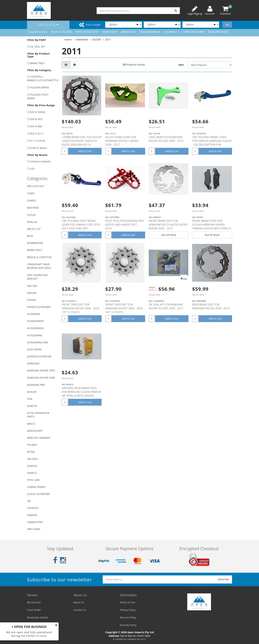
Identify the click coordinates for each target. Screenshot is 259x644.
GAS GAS (32, 286)
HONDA (32, 300)
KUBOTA (32, 406)
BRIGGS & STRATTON (39, 257)
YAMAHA (32, 515)
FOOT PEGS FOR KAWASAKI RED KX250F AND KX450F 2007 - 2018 (125, 225)
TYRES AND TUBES (194, 32)
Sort (181, 65)
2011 (108, 40)
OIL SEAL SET (37, 47)
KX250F (97, 40)
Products (48, 25)
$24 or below (38, 112)
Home (68, 40)
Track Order (34, 610)
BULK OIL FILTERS (61, 32)
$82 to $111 (37, 133)
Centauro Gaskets (40, 161)
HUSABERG (34, 314)
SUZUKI (31, 215)
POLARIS (32, 445)
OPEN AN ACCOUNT (87, 32)
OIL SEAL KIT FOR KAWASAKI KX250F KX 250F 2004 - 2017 (166, 306)
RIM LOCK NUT (36, 186)
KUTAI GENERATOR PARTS (38, 415)
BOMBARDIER (35, 243)
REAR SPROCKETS (218, 32)
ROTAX (31, 452)
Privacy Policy (128, 610)
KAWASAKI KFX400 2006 (41, 378)
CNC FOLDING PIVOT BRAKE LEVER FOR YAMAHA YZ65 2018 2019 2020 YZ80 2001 (81, 225)
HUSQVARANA (35, 328)
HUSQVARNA (35, 335)
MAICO (31, 424)
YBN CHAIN (34, 529)
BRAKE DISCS (110, 32)
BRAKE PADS (129, 32)
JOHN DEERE (34, 349)
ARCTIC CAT (34, 229)
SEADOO (32, 466)
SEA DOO (32, 459)
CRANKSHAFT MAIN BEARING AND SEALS (39, 266)
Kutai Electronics (38, 32)
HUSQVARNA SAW (38, 342)
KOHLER (32, 392)
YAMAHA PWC (35, 522)
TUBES (31, 193)
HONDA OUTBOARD (39, 307)
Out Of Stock (169, 235)
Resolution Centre (38, 617)
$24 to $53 (36, 119)
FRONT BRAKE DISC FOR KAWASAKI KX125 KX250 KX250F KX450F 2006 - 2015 (168, 225)
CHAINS (31, 200)
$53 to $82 (36, 126)
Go (227, 25)
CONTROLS (172, 32)
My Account (34, 602)
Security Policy (128, 625)
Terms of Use (128, 602)
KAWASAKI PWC (36, 385)
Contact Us (80, 610)
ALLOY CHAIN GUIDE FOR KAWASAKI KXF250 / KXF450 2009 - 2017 (122, 141)
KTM (30, 399)
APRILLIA (32, 222)
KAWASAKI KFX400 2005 (41, 370)
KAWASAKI (33, 363)
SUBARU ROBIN (36, 487)
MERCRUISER (35, 431)
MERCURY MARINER (39, 438)
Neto (143, 639)
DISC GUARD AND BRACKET (37, 277)
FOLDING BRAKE (39, 87)
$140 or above (38, 148)
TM (29, 501)
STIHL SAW (33, 480)
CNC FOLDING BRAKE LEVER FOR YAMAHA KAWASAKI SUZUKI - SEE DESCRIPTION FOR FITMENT (212, 143)
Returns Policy (128, 617)
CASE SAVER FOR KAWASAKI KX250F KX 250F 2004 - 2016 (166, 139)
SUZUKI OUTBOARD (39, 494)
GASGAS (32, 293)
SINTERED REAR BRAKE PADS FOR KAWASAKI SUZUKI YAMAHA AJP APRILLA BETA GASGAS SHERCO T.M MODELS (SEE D (81, 394)
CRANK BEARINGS (150, 32)
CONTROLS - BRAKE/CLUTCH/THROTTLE (43, 78)
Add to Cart (85, 151)
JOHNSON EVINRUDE (39, 356)
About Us (79, 602)
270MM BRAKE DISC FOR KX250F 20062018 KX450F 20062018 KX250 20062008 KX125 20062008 (82, 143)
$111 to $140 (38, 141)
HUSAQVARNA (35, 321)
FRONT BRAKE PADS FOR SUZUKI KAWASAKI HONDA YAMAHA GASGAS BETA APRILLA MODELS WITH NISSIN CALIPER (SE (212, 228)
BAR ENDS (33, 208)
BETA (30, 236)
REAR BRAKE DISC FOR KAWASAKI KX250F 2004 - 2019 (211, 306)
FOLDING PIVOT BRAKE (38, 96)
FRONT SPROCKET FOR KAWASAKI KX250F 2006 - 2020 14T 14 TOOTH (124, 308)
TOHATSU (33, 508)
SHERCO (32, 473)
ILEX (32, 169)
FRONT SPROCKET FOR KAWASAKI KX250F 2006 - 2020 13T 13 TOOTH (80, 308)
